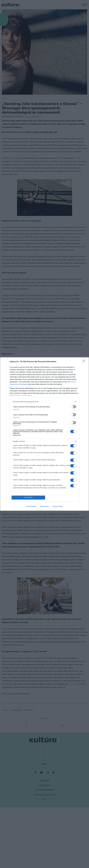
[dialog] (44, 434)
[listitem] (44, 401)
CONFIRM (29, 498)
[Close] (84, 362)
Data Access (44, 507)
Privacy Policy (58, 507)
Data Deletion (31, 507)
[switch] (73, 407)
